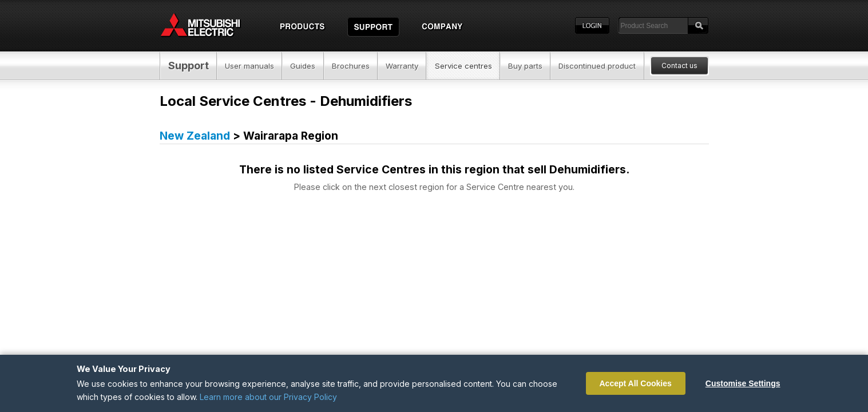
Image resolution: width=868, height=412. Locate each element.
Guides (303, 66)
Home (211, 26)
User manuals (249, 66)
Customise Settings (743, 383)
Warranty (402, 66)
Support (189, 66)
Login (592, 26)
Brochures (351, 66)
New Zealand (195, 136)
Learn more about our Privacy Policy (268, 397)
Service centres (463, 66)
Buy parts (525, 66)
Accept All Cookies (636, 383)
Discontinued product (597, 66)
